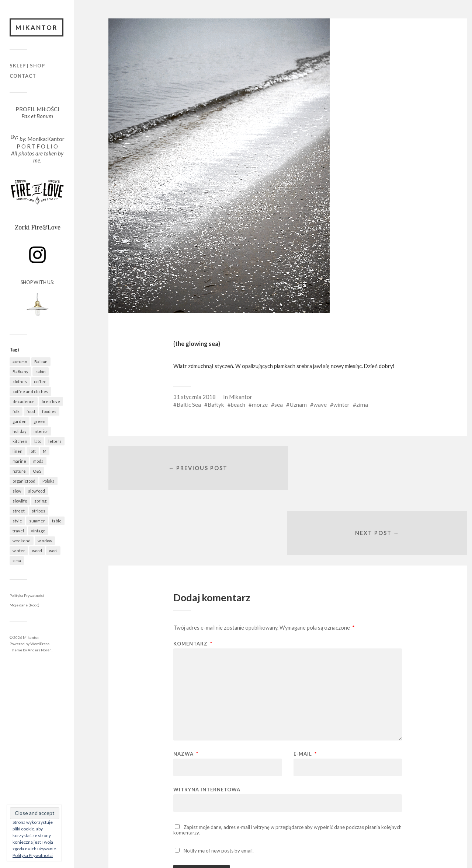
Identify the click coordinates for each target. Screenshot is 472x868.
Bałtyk (216, 405)
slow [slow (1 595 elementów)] (17, 491)
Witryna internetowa (207, 725)
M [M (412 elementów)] (45, 451)
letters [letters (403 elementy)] (55, 442)
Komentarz (193, 580)
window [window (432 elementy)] (45, 541)
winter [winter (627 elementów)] (19, 551)
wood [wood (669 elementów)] (37, 551)
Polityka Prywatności (27, 596)
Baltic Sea (189, 405)
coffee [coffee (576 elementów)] (40, 382)
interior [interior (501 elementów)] (41, 432)
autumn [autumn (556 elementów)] (20, 362)
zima (362, 405)
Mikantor (37, 27)
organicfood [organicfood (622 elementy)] (24, 481)
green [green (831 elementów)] (39, 422)
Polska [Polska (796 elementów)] (48, 481)
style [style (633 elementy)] (17, 521)
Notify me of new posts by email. (219, 787)
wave (320, 405)
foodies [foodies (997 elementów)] (49, 412)
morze (260, 405)
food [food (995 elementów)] (31, 412)
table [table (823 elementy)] (57, 521)
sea (279, 405)
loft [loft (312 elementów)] (33, 451)
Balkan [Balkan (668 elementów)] (41, 362)
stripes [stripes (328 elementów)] (39, 511)
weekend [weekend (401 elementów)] (22, 541)
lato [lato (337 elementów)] (38, 442)
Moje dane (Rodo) (25, 605)
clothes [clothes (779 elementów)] (20, 382)
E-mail (305, 690)
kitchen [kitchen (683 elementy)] (20, 442)
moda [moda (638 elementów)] (38, 461)
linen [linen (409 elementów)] (18, 451)
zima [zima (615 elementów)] (17, 561)
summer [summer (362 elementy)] (37, 521)
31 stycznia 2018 (195, 397)
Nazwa (186, 690)
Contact (23, 76)
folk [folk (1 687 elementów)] (16, 412)
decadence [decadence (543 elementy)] (24, 402)
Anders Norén (40, 650)
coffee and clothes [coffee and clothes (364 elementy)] (30, 392)
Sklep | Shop (27, 66)
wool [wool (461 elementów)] (53, 551)
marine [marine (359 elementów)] (19, 461)
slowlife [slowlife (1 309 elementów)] (20, 501)
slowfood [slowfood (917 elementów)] (37, 491)
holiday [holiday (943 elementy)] (20, 432)
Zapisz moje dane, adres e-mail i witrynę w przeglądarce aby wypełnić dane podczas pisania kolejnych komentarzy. (287, 766)
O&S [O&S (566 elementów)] (37, 471)
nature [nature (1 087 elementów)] (19, 471)
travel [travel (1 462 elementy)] (18, 531)
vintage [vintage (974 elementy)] (38, 531)
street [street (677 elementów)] (19, 511)
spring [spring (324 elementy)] (40, 501)
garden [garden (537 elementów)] (20, 422)
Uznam (298, 405)
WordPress (40, 644)
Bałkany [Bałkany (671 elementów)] (20, 372)
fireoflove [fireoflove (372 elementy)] (51, 402)
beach (238, 405)
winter (341, 405)
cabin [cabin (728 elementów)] (41, 372)
